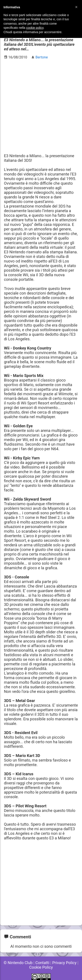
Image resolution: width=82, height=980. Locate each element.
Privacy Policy (64, 963)
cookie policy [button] (35, 28)
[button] (76, 7)
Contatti (42, 963)
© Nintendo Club (18, 963)
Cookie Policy (41, 967)
